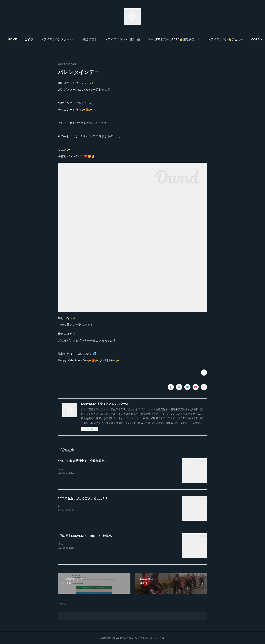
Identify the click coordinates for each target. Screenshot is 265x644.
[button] (33, 39)
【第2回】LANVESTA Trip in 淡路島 (85, 536)
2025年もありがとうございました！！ (83, 498)
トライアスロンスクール (77, 39)
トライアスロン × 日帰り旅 (143, 39)
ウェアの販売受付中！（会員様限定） (83, 461)
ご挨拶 (49, 39)
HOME (33, 39)
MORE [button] (232, 39)
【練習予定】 (109, 39)
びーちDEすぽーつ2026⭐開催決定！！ (194, 39)
